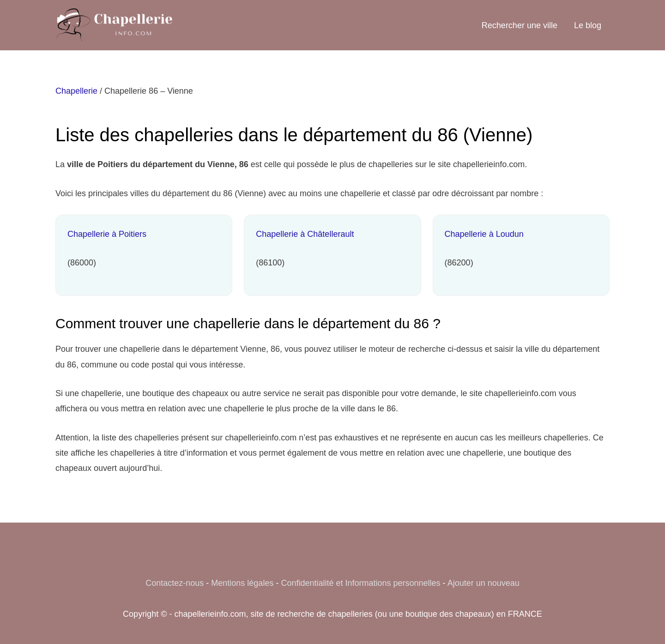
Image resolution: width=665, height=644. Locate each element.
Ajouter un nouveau (484, 583)
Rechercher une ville (520, 25)
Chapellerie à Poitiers (107, 234)
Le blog (588, 25)
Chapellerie (76, 91)
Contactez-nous (175, 583)
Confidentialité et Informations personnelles (360, 583)
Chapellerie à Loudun (484, 234)
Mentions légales (242, 583)
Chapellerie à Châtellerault (305, 234)
